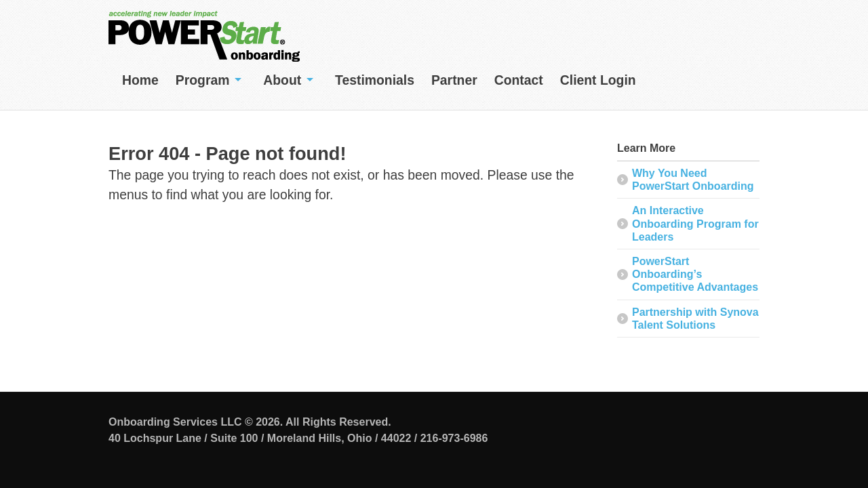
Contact (519, 80)
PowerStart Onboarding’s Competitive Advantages (695, 274)
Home (140, 80)
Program (203, 80)
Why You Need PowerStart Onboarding (693, 180)
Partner (454, 80)
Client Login (598, 80)
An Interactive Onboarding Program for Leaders (695, 223)
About (282, 80)
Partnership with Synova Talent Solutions (695, 319)
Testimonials (375, 80)
